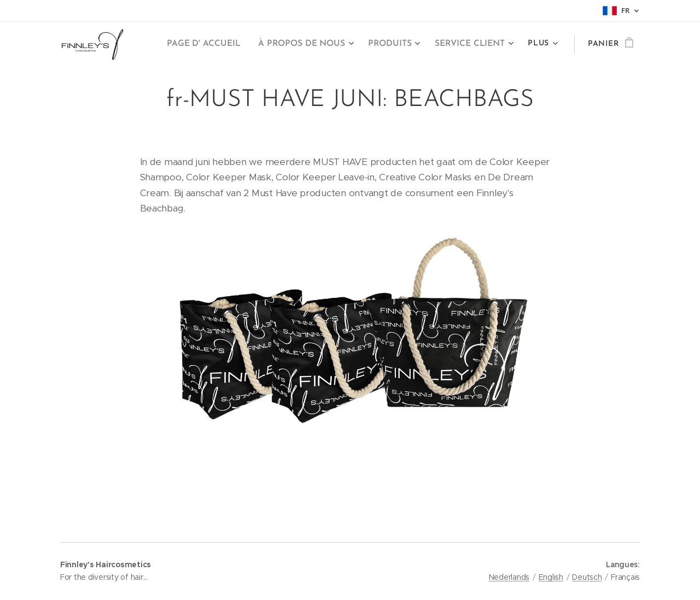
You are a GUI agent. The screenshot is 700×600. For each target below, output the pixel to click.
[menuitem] (214, 44)
